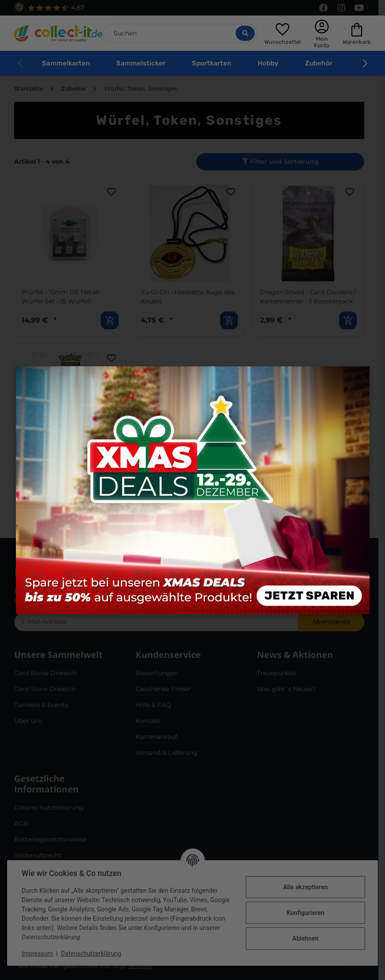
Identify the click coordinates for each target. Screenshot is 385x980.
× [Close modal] (359, 377)
